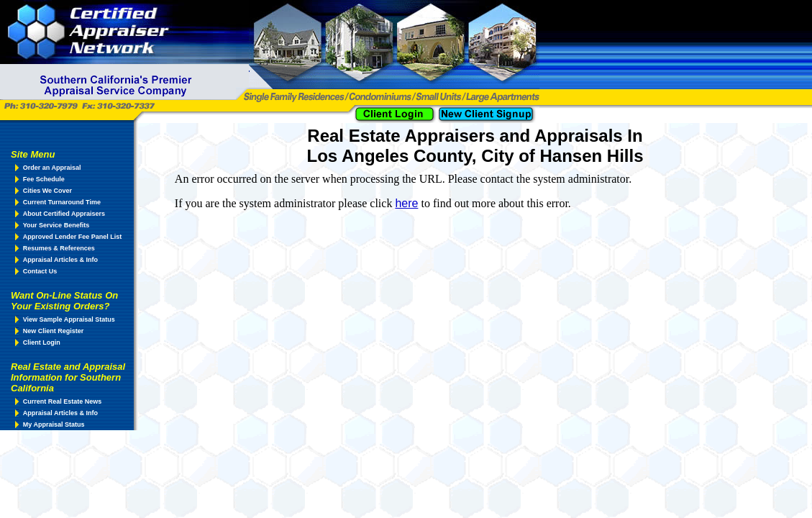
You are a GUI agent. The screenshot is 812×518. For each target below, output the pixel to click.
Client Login (42, 342)
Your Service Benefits (56, 225)
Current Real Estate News (63, 401)
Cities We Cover (47, 191)
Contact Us (40, 271)
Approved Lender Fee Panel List (73, 237)
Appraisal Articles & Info (60, 260)
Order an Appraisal (52, 168)
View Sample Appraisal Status (69, 319)
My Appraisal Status (54, 424)
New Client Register (54, 331)
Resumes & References (59, 248)
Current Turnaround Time (62, 202)
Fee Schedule (44, 179)
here (406, 203)
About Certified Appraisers (64, 214)
